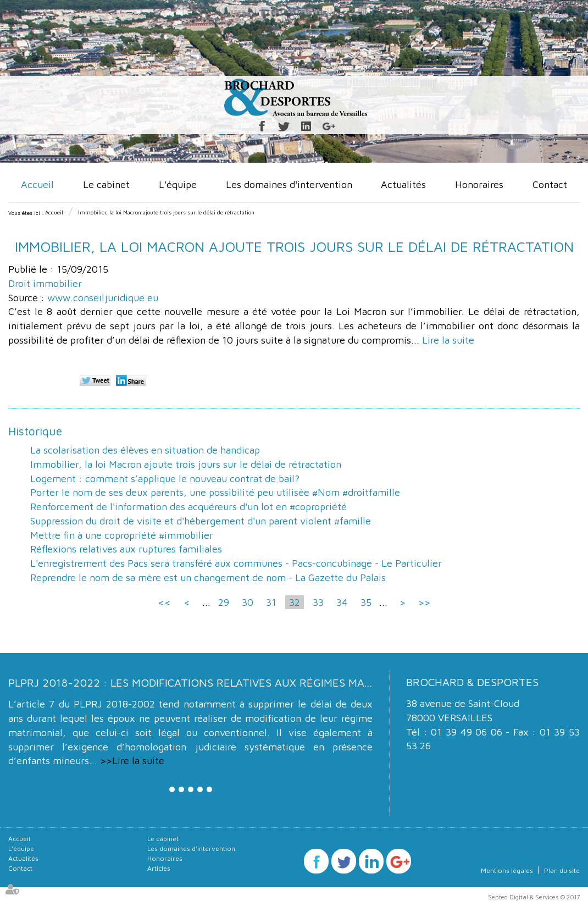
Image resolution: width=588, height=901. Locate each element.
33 (318, 602)
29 (224, 602)
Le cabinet (106, 184)
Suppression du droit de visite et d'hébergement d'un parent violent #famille (201, 521)
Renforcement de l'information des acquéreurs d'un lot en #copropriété (188, 507)
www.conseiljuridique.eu (103, 298)
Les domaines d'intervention (289, 184)
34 (342, 602)
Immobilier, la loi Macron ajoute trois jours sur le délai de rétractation (166, 212)
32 (295, 602)
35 (366, 602)
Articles (159, 868)
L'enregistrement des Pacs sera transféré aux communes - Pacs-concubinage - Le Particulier (236, 563)
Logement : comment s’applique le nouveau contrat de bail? (165, 479)
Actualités (403, 184)
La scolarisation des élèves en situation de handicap (145, 450)
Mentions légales (507, 870)
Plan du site (562, 870)
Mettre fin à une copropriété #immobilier (122, 535)
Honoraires (479, 184)
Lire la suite (448, 340)
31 (271, 602)
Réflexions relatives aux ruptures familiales (126, 549)
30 (248, 602)
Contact (550, 184)
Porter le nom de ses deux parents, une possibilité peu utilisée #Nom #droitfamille (215, 492)
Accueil (37, 184)
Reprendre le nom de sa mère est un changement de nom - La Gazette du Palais (208, 577)
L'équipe (178, 184)
